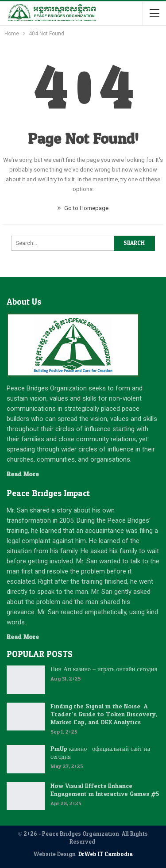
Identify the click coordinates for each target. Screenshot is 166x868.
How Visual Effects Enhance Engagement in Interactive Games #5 (105, 790)
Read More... (25, 474)
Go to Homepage (83, 208)
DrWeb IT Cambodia (106, 854)
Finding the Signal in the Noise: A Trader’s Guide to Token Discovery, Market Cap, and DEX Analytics (104, 714)
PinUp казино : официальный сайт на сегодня (100, 753)
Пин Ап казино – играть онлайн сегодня (104, 669)
